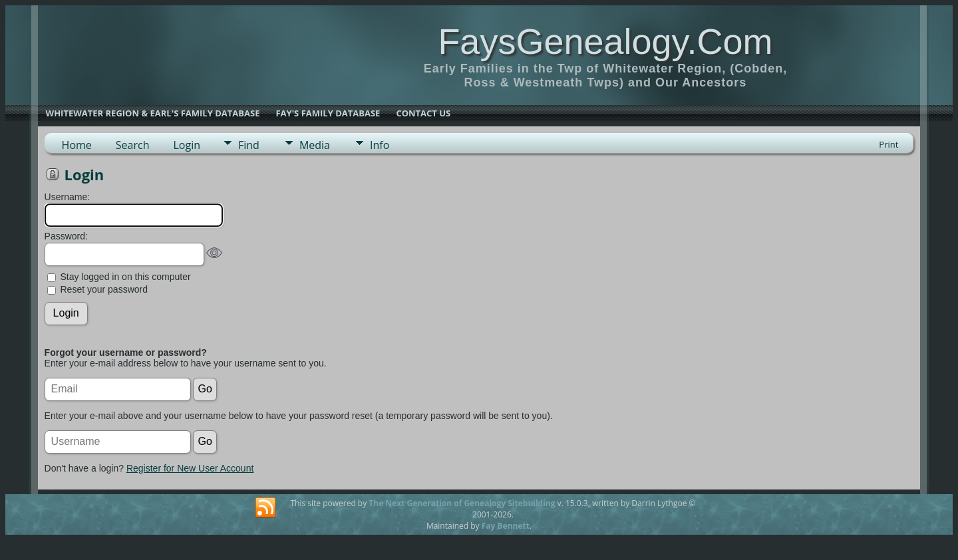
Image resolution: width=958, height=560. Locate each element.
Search (133, 145)
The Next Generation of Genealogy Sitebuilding (462, 503)
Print (888, 144)
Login (187, 145)
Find (249, 145)
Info (380, 145)
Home (77, 145)
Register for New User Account (190, 468)
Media (315, 145)
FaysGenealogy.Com (605, 41)
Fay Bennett (506, 526)
